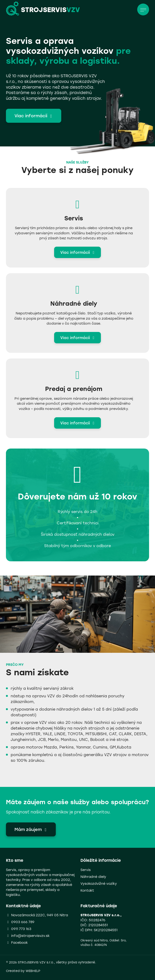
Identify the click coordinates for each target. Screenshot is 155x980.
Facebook (19, 942)
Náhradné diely (93, 877)
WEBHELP (33, 971)
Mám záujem (31, 829)
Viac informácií (34, 116)
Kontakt (87, 890)
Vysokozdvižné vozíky (99, 883)
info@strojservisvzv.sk (30, 936)
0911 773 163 (21, 929)
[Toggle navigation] (143, 9)
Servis (86, 870)
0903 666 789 (23, 922)
